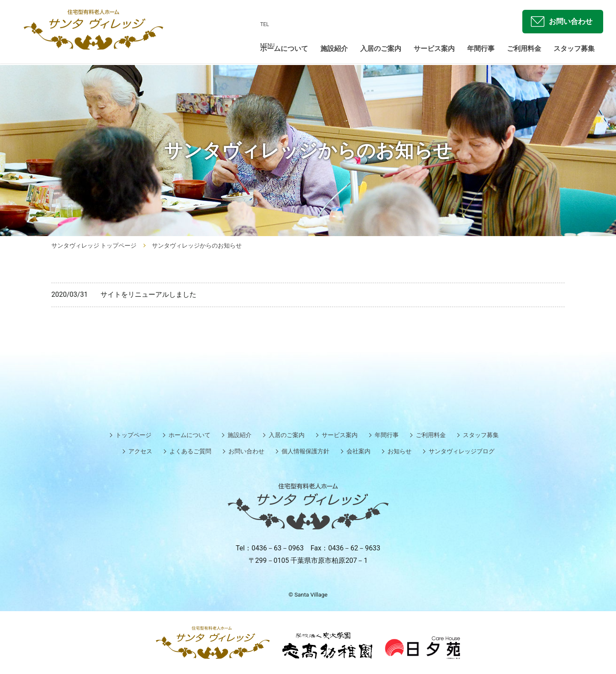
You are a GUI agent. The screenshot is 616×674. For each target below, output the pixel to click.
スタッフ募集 (574, 50)
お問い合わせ (569, 22)
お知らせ (400, 451)
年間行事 (481, 50)
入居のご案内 (381, 50)
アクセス (140, 451)
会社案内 (358, 451)
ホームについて (284, 50)
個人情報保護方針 (305, 451)
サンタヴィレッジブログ (462, 451)
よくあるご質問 (190, 451)
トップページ (133, 435)
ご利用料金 (524, 50)
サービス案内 (434, 50)
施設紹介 (334, 50)
